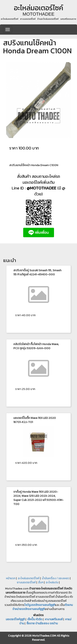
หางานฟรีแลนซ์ (54, 619)
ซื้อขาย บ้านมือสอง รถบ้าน (42, 623)
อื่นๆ (41, 582)
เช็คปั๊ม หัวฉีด (35, 619)
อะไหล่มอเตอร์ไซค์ (29, 578)
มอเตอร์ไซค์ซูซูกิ (15, 619)
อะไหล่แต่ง (52, 582)
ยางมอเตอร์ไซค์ (26, 582)
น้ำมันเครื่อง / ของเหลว (56, 578)
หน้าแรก (11, 578)
